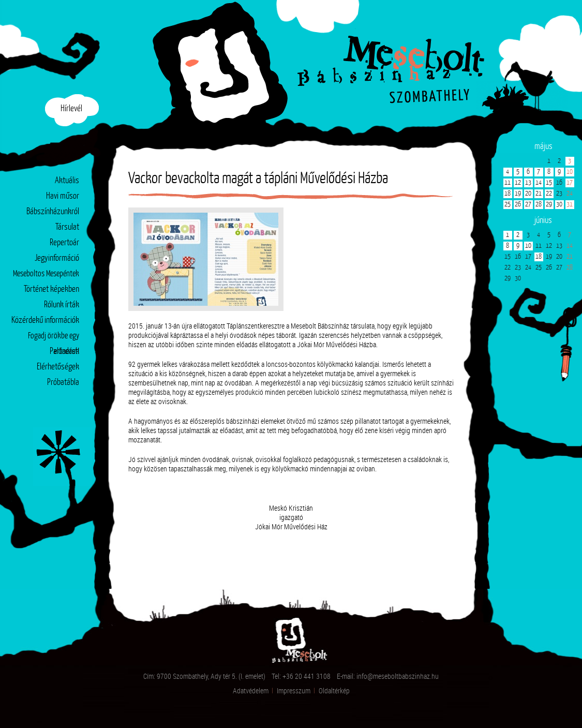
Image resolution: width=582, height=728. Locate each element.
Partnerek (64, 352)
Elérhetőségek (58, 367)
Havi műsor (63, 196)
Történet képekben (51, 289)
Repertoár (64, 243)
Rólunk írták (62, 305)
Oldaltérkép (334, 690)
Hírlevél (71, 109)
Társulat (67, 227)
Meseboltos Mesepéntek (46, 274)
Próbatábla (63, 383)
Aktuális (67, 181)
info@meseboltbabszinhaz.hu (398, 676)
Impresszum (294, 690)
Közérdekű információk (45, 321)
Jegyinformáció (57, 258)
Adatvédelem (251, 690)
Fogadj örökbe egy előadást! (54, 338)
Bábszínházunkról (53, 212)
